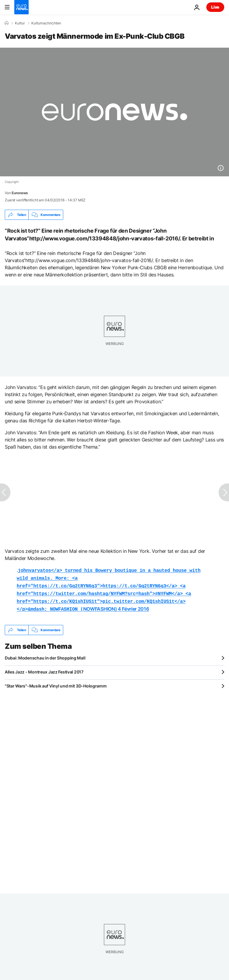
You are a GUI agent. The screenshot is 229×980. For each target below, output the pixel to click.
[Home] (7, 23)
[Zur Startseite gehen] (21, 7)
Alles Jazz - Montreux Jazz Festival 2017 (44, 668)
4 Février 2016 (133, 606)
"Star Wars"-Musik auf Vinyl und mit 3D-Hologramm (56, 682)
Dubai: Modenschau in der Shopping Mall (45, 654)
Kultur (20, 23)
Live (215, 7)
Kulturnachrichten (46, 23)
